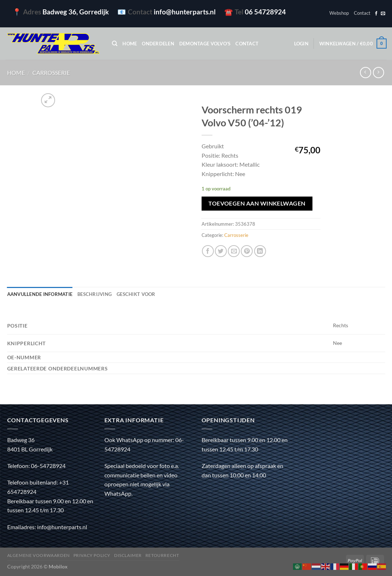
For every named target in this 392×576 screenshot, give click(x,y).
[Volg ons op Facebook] (376, 14)
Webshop (339, 13)
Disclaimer (128, 555)
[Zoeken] (115, 44)
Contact (362, 13)
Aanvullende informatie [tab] (40, 294)
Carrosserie (51, 73)
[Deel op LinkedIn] (260, 251)
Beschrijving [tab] (94, 294)
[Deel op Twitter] (221, 251)
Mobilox (58, 566)
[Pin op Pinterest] (247, 251)
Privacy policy (92, 555)
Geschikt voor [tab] (136, 294)
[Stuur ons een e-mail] (383, 14)
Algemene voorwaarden (39, 555)
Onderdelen (158, 44)
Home (130, 44)
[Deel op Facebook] (208, 251)
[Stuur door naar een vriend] (234, 251)
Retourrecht (162, 555)
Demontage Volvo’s (205, 44)
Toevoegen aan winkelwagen (257, 203)
